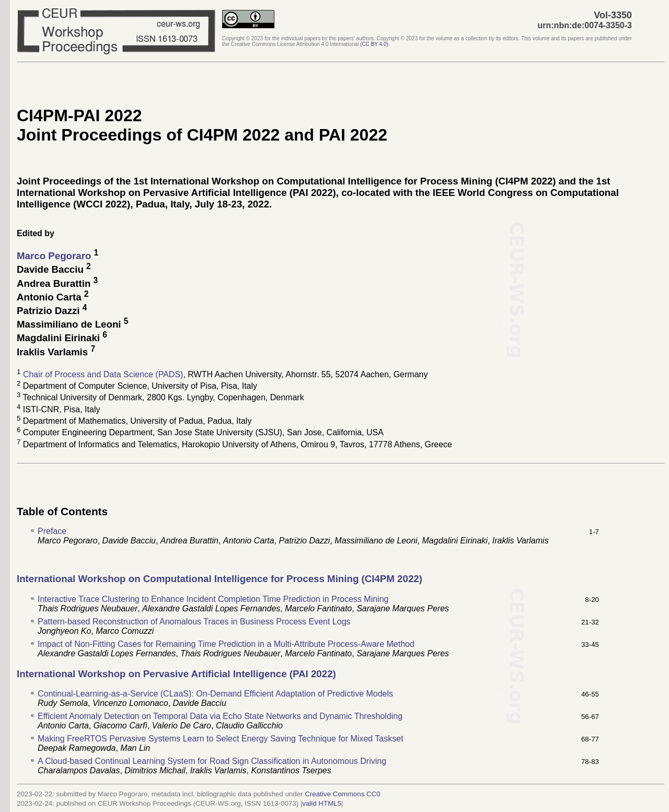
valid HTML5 (322, 803)
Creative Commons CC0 (342, 794)
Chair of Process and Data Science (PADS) (103, 374)
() (374, 44)
